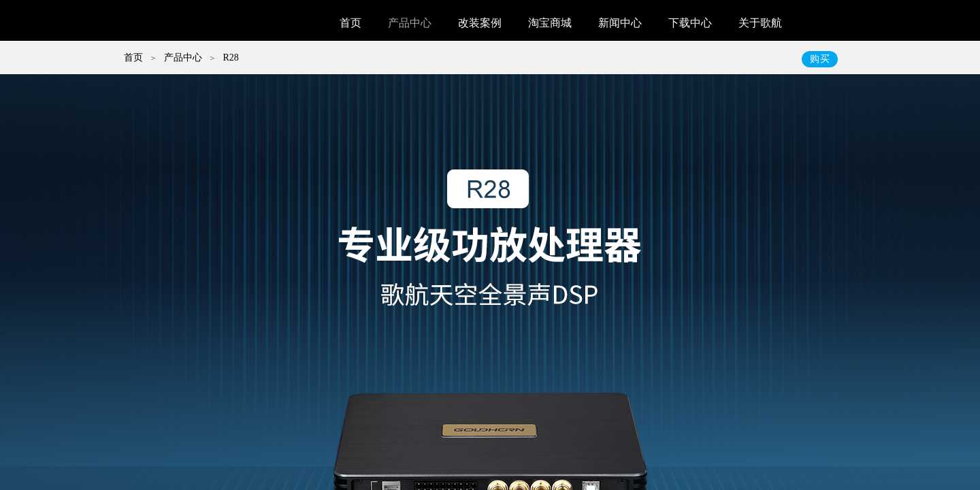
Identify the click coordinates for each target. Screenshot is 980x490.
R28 (230, 58)
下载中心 (690, 23)
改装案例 (480, 23)
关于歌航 (760, 23)
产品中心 (410, 23)
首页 (350, 23)
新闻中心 (620, 23)
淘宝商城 (550, 23)
